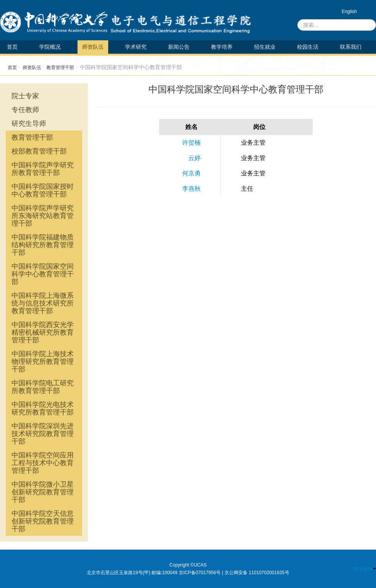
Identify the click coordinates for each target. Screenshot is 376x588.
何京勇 (191, 173)
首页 (12, 47)
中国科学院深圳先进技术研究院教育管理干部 (43, 434)
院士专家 (25, 96)
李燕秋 (191, 189)
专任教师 (25, 110)
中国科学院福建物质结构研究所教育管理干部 (43, 245)
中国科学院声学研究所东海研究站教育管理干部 (43, 216)
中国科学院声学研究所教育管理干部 (43, 169)
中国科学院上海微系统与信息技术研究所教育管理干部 (43, 303)
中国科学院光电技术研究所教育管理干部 (43, 408)
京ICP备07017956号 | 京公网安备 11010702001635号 (234, 573)
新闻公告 (179, 47)
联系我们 (351, 47)
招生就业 (265, 47)
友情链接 (365, 569)
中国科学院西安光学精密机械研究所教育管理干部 (43, 332)
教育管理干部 (60, 68)
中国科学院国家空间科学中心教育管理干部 (43, 274)
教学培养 (222, 47)
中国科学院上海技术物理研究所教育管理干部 (43, 362)
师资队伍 (93, 47)
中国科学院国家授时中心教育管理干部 (43, 190)
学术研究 (136, 47)
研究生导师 (29, 124)
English (349, 12)
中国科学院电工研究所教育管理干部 (43, 387)
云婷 (195, 158)
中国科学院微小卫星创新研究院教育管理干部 (43, 492)
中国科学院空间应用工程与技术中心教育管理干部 (43, 463)
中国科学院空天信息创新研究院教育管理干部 (43, 521)
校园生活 (308, 47)
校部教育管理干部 (39, 151)
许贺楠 (191, 143)
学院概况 (50, 47)
